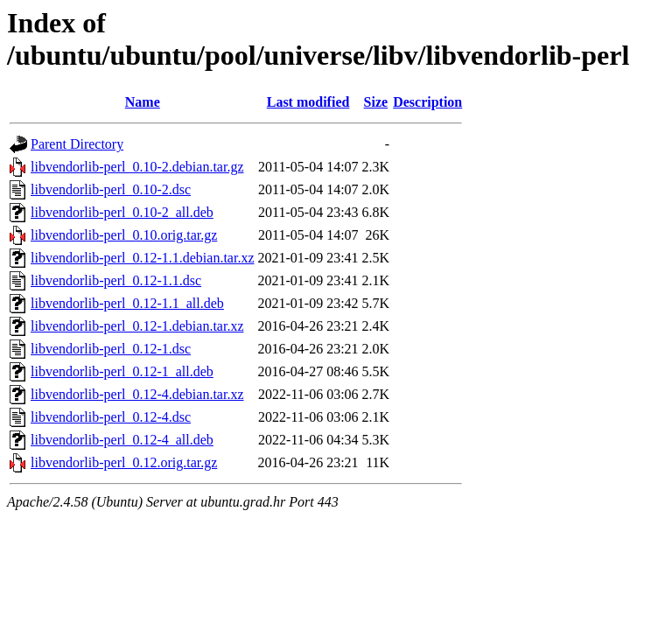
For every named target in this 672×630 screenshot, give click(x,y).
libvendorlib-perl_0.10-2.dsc (111, 189)
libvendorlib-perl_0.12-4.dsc (111, 417)
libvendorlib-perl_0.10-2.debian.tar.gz (137, 167)
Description (427, 102)
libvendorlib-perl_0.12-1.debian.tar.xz (137, 326)
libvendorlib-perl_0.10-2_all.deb (122, 212)
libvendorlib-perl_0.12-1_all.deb (122, 371)
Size (376, 102)
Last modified (308, 102)
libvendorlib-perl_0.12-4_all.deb (122, 440)
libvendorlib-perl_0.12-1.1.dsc (116, 280)
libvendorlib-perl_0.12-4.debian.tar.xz (137, 394)
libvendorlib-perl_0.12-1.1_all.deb (127, 303)
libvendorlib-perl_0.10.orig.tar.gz (124, 235)
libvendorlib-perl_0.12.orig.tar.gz (124, 462)
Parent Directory (77, 144)
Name (143, 102)
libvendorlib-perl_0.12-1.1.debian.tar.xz (142, 258)
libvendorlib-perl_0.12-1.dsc (111, 349)
